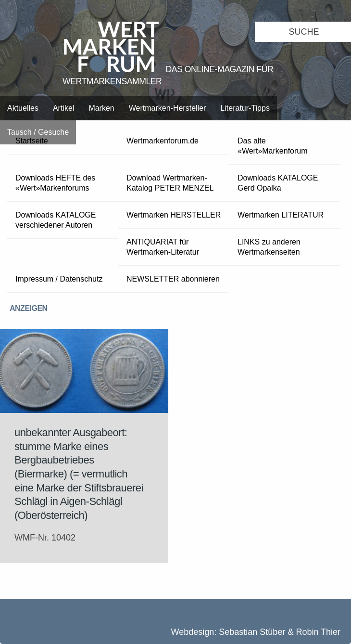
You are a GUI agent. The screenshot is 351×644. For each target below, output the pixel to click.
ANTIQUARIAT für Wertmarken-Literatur (163, 247)
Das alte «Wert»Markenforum (273, 146)
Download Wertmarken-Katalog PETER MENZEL (170, 183)
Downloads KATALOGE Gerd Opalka (278, 183)
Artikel (63, 108)
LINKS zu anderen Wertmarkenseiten (269, 247)
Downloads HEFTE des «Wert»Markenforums (55, 183)
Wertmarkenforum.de (163, 141)
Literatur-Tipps (245, 108)
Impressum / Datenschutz (59, 279)
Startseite (32, 141)
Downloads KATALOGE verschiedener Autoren (56, 220)
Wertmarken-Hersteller (168, 108)
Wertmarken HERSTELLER (174, 215)
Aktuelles (23, 108)
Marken (101, 108)
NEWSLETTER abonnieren (173, 279)
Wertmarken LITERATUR (281, 215)
